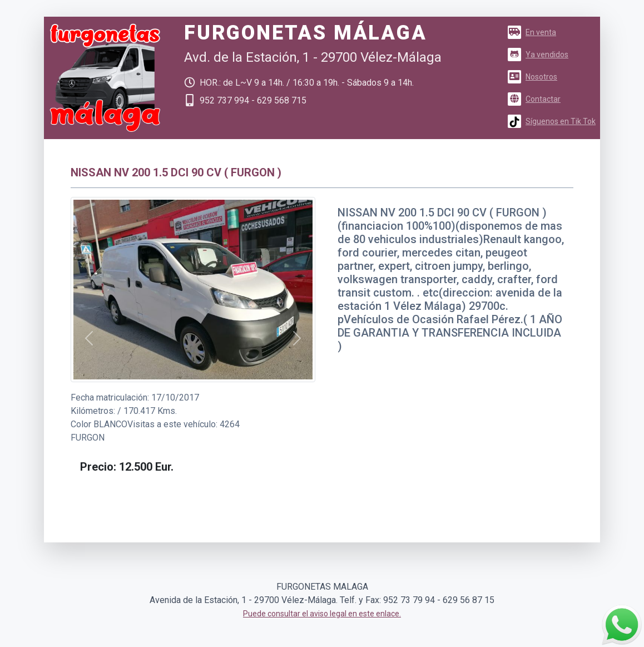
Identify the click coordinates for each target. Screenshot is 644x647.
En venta (532, 32)
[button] (89, 339)
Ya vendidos (538, 55)
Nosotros (532, 77)
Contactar (534, 99)
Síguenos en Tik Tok (552, 121)
